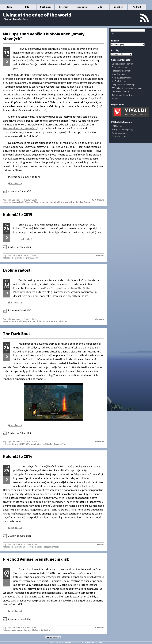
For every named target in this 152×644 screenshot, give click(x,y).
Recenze (58, 444)
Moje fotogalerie (119, 74)
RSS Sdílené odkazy (121, 92)
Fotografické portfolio (122, 71)
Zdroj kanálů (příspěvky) (122, 129)
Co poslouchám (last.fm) (123, 64)
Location (119, 7)
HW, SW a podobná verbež (34, 444)
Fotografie (26, 258)
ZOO (100, 7)
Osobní (87, 202)
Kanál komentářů (119, 133)
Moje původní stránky (121, 78)
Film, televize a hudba (44, 202)
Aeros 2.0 (81, 643)
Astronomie (18, 630)
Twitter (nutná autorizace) (123, 95)
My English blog (119, 81)
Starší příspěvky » (53, 637)
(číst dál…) (15, 183)
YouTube (115, 99)
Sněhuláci (45, 7)
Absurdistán (18, 202)
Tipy (64, 444)
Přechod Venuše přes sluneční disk (36, 559)
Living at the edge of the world (37, 15)
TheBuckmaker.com (94, 643)
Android (137, 7)
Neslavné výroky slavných (20, 128)
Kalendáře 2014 (18, 456)
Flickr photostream (120, 67)
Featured (29, 202)
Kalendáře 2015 (18, 214)
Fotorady (64, 7)
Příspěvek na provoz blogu (124, 85)
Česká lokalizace (119, 136)
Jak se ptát (82, 7)
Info (27, 7)
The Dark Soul (16, 333)
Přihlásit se (117, 126)
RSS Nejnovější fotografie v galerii (127, 88)
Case (14, 200)
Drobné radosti (17, 270)
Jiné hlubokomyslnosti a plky (69, 202)
